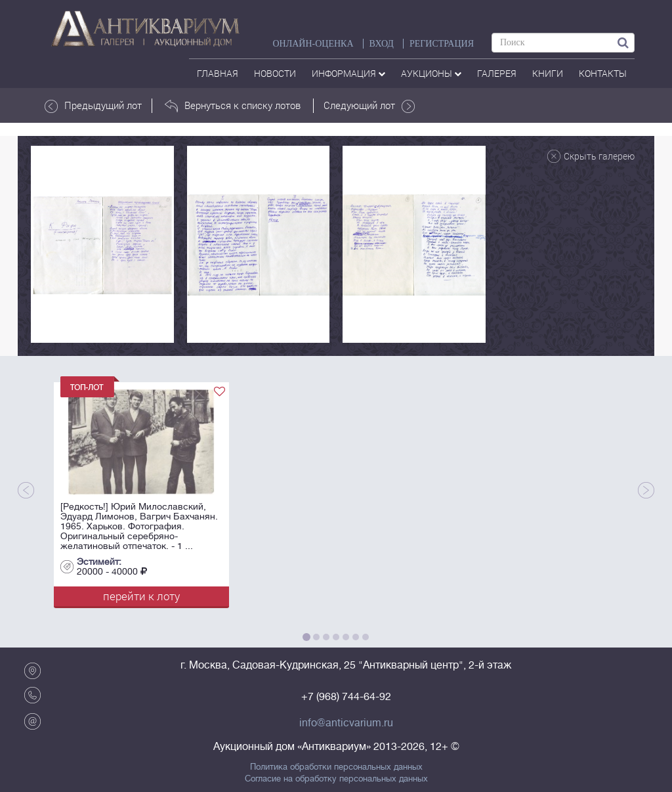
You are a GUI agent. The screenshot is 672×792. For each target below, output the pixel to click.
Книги (548, 73)
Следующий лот (369, 106)
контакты (603, 73)
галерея (497, 73)
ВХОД (382, 44)
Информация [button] (348, 73)
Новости (275, 73)
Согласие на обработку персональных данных (336, 779)
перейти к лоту (141, 596)
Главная (218, 73)
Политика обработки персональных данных (336, 767)
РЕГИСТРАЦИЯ (442, 44)
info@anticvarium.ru (346, 723)
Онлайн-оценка (313, 44)
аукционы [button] (431, 73)
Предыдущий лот (93, 106)
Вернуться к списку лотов (233, 106)
